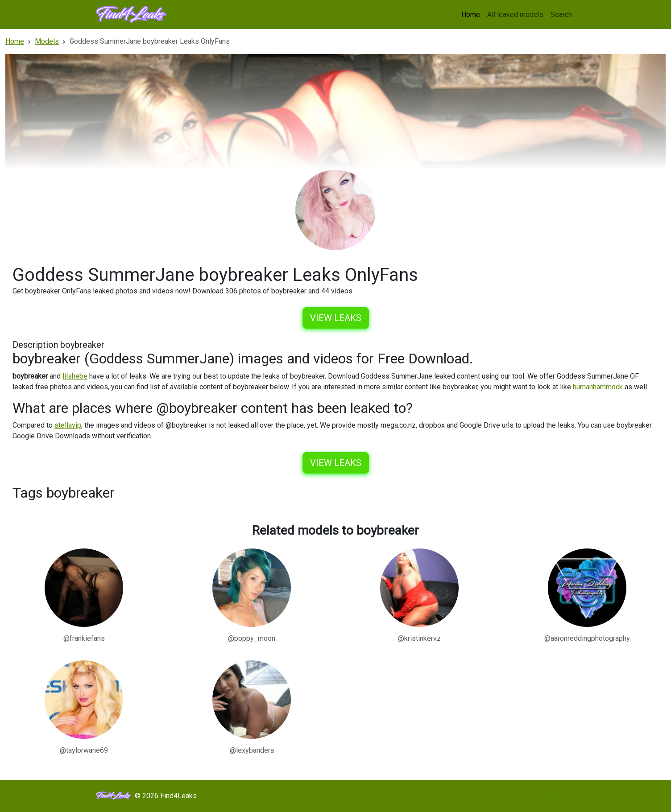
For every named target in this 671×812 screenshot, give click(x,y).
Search (561, 14)
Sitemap (559, 796)
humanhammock (598, 387)
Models (527, 796)
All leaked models (515, 14)
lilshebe (75, 376)
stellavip (68, 425)
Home (471, 14)
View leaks (336, 318)
